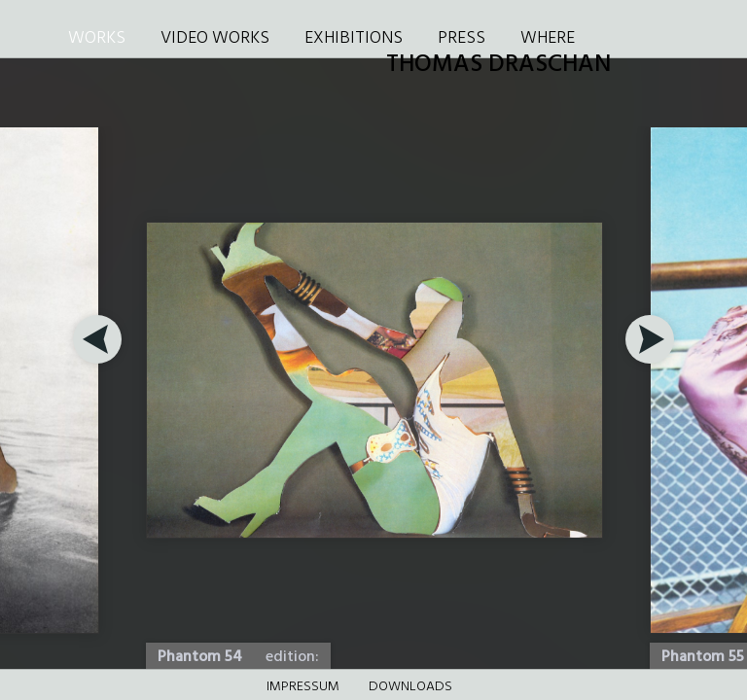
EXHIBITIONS (354, 38)
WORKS (97, 38)
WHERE (548, 38)
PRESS (462, 38)
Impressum (303, 687)
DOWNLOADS (410, 687)
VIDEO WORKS (215, 38)
